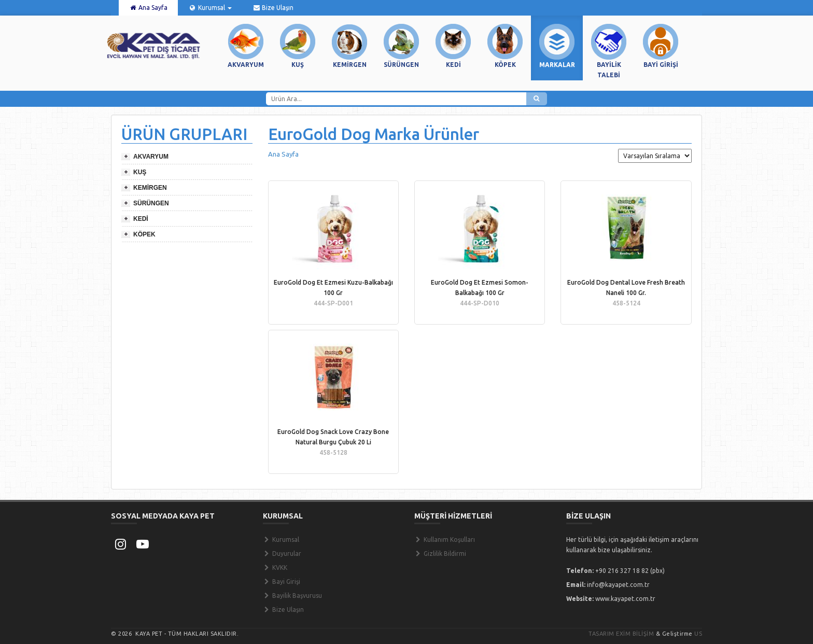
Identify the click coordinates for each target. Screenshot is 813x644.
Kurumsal (210, 8)
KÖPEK (144, 234)
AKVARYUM (151, 157)
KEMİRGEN (150, 188)
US (698, 634)
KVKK (275, 568)
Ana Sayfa (148, 8)
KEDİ (141, 219)
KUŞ (140, 172)
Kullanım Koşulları (445, 540)
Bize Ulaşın (273, 8)
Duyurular (282, 554)
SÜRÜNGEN (151, 203)
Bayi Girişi (282, 582)
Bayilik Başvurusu (292, 596)
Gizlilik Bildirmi (440, 554)
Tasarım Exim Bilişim (621, 634)
